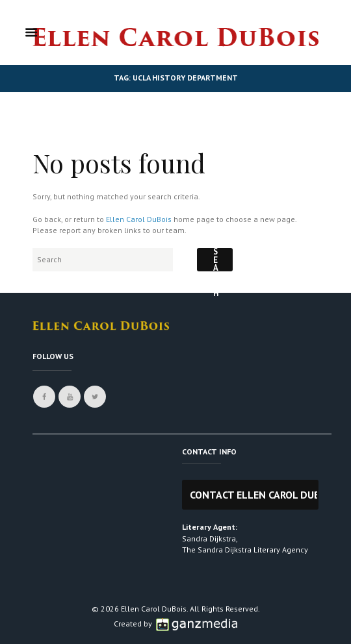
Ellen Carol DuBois (139, 219)
